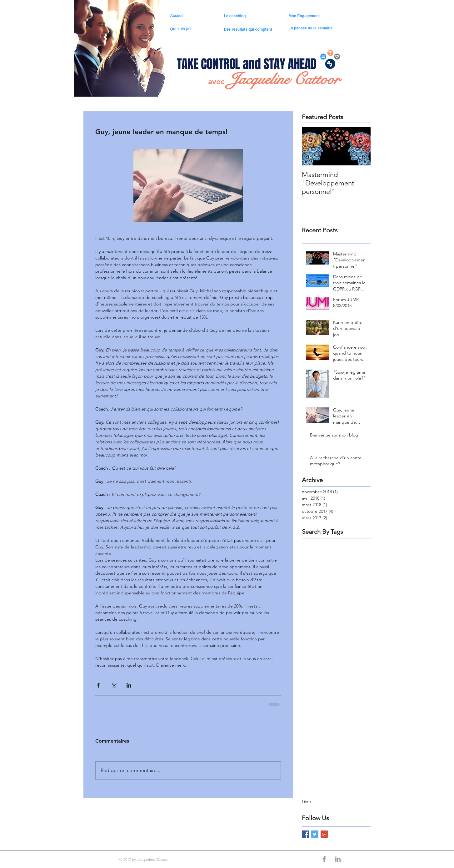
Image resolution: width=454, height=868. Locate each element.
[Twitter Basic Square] (315, 834)
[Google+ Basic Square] (324, 834)
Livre (306, 801)
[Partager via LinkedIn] (129, 685)
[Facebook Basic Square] (305, 834)
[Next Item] (361, 146)
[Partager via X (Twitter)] (114, 685)
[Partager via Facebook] (98, 685)
